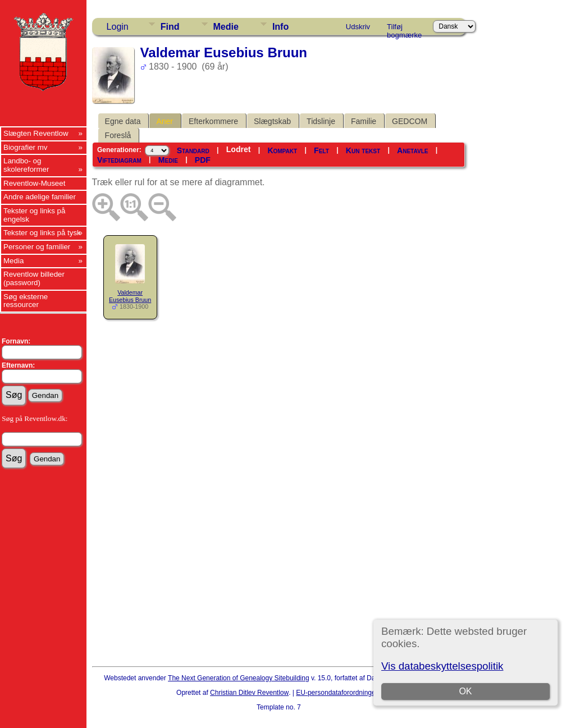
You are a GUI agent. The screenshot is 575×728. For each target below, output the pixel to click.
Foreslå (118, 135)
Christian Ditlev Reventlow (249, 693)
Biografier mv (26, 147)
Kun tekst (363, 150)
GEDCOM (410, 121)
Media (13, 261)
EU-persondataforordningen (337, 693)
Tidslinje (321, 121)
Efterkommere (213, 121)
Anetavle (412, 150)
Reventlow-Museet (34, 183)
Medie (226, 27)
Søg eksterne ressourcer (26, 301)
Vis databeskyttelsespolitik (442, 666)
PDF (203, 160)
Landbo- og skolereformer (26, 165)
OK (466, 691)
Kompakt (282, 150)
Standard (193, 150)
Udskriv (358, 27)
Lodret (239, 149)
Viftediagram (119, 160)
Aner (165, 121)
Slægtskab (272, 121)
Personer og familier (37, 247)
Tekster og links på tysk (42, 233)
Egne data (123, 121)
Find (170, 27)
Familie (364, 121)
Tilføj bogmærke (404, 29)
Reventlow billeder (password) (34, 278)
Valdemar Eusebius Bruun (130, 296)
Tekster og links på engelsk (34, 215)
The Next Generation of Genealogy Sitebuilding (239, 678)
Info (280, 27)
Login (118, 27)
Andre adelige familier (40, 197)
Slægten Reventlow (36, 133)
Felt (321, 150)
